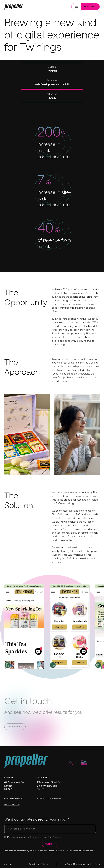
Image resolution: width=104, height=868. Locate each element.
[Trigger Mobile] (14, 7)
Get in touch (90, 7)
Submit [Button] (50, 844)
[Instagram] (70, 764)
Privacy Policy (62, 851)
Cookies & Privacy (39, 864)
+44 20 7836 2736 (12, 805)
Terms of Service (81, 851)
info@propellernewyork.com (49, 798)
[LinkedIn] (84, 764)
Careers (8, 864)
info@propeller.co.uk (13, 798)
